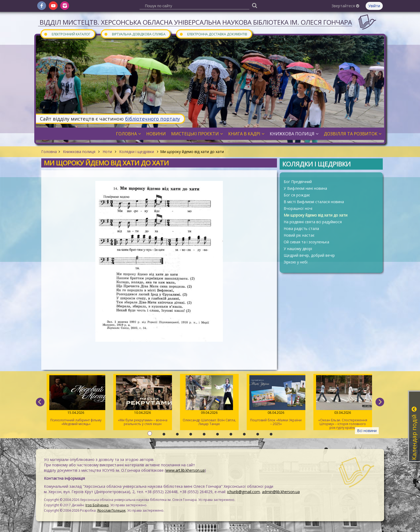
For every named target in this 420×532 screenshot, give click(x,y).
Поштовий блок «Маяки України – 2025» (276, 401)
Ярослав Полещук (111, 510)
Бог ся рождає (297, 195)
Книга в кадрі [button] (246, 134)
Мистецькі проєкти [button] (197, 134)
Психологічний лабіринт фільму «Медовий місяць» (76, 401)
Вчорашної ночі (298, 208)
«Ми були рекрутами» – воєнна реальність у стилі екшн (143, 401)
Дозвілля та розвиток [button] (353, 134)
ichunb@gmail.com (243, 492)
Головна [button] (128, 134)
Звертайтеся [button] (345, 6)
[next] (380, 402)
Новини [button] (156, 134)
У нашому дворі (298, 249)
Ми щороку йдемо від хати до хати (316, 215)
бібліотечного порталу (153, 119)
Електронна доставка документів (213, 34)
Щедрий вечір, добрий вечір (309, 255)
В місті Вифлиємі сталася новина (314, 202)
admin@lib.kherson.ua (281, 492)
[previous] (40, 402)
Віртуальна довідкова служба (135, 34)
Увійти (374, 6)
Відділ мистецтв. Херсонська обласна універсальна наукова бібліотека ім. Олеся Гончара (196, 22)
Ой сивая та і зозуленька (306, 242)
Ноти (107, 152)
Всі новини (367, 431)
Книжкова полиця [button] (294, 134)
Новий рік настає (299, 235)
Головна (49, 152)
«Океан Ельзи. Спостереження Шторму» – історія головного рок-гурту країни (343, 403)
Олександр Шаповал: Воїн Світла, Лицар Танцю (209, 401)
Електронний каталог (67, 34)
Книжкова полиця (79, 152)
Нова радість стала (301, 228)
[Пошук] (254, 5)
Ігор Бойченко (97, 505)
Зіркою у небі (296, 262)
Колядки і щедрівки (137, 152)
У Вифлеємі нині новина (305, 188)
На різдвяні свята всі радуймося (313, 222)
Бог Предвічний (298, 182)
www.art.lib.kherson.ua (185, 470)
